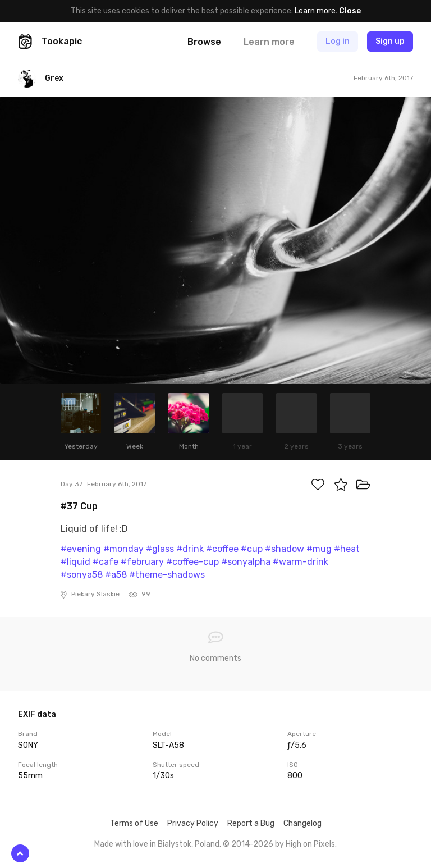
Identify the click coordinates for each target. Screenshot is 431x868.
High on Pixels (310, 844)
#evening (81, 549)
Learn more (315, 11)
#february (142, 562)
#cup (252, 549)
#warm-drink (301, 562)
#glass (160, 549)
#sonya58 (82, 575)
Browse (204, 42)
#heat (347, 549)
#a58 (116, 575)
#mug (319, 549)
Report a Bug (251, 823)
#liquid (75, 562)
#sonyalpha (246, 562)
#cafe (106, 562)
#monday (123, 549)
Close (350, 11)
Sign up (390, 41)
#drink (190, 549)
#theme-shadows (167, 575)
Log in (338, 41)
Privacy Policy (193, 823)
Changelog (302, 823)
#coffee (222, 549)
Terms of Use (134, 823)
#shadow (285, 549)
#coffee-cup (192, 562)
